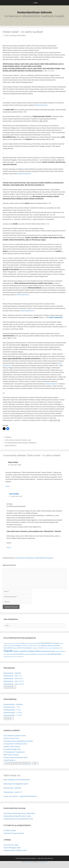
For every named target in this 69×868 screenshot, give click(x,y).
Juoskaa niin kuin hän (11, 738)
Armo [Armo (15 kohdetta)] (39, 643)
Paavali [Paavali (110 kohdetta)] (8, 651)
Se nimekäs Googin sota (12, 749)
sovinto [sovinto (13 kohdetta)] (16, 654)
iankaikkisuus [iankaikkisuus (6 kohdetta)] (25, 646)
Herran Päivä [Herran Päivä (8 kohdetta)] (11, 646)
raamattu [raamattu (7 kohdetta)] (58, 651)
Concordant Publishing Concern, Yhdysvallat (19, 813)
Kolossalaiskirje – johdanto (13, 704)
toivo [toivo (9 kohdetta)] (45, 654)
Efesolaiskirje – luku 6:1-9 (13, 792)
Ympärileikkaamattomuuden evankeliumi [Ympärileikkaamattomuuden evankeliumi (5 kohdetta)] (13, 657)
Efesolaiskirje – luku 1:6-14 (13, 679)
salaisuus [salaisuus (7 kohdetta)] (63, 651)
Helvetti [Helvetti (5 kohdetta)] (61, 643)
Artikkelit (8, 437)
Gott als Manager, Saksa (12, 848)
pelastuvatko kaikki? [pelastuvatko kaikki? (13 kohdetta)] (48, 651)
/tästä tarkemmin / (27, 311)
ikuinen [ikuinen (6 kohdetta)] (31, 646)
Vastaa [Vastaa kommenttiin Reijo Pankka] (8, 486)
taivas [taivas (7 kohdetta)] (41, 654)
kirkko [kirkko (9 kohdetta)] (20, 648)
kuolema (18, 440)
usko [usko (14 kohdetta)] (48, 654)
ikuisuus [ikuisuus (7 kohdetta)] (35, 646)
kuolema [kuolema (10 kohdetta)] (42, 648)
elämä (12, 440)
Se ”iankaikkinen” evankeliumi (14, 752)
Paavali (24, 440)
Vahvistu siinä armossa (12, 746)
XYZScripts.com (44, 862)
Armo (7, 440)
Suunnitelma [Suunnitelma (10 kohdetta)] (33, 654)
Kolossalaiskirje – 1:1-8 (12, 707)
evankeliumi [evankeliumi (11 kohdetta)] (55, 643)
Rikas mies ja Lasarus (11, 755)
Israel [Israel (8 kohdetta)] (39, 646)
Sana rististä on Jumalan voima (15, 736)
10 (29, 763)
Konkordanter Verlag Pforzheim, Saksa (17, 816)
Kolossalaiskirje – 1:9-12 (12, 710)
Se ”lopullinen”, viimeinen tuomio (15, 744)
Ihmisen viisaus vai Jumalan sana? (16, 757)
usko (29, 440)
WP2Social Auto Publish (27, 862)
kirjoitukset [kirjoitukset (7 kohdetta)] (15, 648)
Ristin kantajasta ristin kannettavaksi (17, 780)
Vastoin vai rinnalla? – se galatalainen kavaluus (20, 796)
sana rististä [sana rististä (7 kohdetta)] (7, 654)
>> (15, 687)
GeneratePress (48, 858)
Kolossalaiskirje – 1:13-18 (13, 712)
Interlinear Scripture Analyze (14, 833)
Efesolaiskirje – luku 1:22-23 (14, 684)
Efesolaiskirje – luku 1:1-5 (13, 676)
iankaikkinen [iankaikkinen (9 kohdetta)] (18, 646)
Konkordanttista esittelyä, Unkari (15, 850)
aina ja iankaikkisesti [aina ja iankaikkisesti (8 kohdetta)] (21, 643)
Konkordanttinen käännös (35, 12)
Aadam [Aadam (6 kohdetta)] (5, 643)
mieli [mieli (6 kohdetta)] (61, 648)
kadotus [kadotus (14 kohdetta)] (44, 645)
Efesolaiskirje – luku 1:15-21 (14, 681)
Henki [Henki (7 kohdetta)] (5, 646)
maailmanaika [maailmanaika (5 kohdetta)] (48, 648)
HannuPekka (14, 494)
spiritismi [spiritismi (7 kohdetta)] (27, 654)
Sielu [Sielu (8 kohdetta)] (11, 654)
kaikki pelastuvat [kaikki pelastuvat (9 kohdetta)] (52, 646)
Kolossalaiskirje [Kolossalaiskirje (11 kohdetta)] (27, 648)
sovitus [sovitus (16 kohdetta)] (21, 654)
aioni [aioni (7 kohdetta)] (29, 643)
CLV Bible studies (10, 830)
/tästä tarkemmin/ (41, 105)
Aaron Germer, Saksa (11, 845)
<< (5, 763)
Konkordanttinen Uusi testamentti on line (18, 819)
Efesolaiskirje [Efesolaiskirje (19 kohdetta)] (46, 643)
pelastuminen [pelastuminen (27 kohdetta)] (35, 651)
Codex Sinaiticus (11, 445)
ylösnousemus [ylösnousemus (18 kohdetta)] (56, 654)
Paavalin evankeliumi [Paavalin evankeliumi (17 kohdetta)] (21, 651)
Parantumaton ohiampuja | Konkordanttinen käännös (34, 558)
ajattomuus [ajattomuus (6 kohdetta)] (33, 643)
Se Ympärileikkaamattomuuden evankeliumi (21, 443)
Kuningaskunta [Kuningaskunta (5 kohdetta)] (35, 648)
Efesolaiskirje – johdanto (12, 673)
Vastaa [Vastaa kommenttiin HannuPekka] (9, 547)
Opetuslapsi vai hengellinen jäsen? (16, 784)
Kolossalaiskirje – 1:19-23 (13, 715)
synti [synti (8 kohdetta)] (38, 654)
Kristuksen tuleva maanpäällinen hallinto (18, 741)
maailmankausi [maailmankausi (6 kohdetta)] (55, 648)
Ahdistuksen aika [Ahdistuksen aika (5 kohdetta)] (11, 643)
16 (34, 763)
